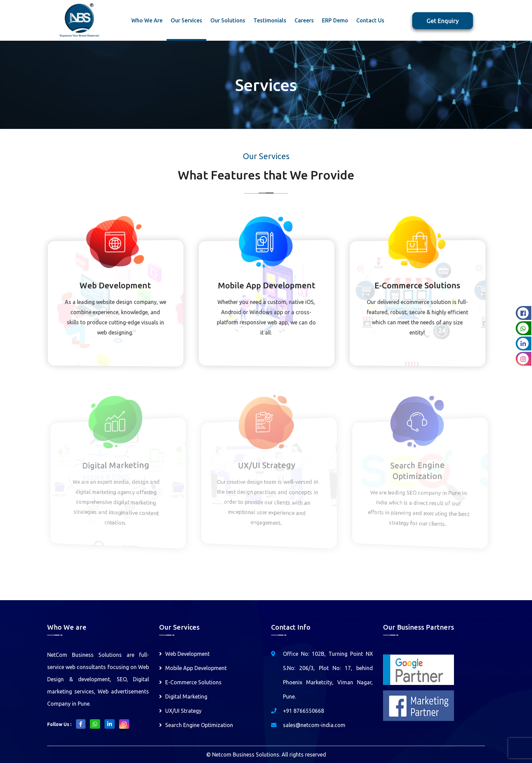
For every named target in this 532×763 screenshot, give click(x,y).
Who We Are (147, 20)
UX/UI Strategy (183, 711)
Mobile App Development (196, 668)
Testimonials (270, 20)
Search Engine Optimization (199, 725)
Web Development (187, 654)
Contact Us (370, 20)
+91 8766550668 (303, 711)
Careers (304, 20)
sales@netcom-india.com (314, 725)
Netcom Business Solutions (246, 755)
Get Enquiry (443, 21)
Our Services (186, 20)
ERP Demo (335, 20)
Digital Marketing (186, 697)
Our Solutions (228, 20)
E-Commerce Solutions (193, 682)
